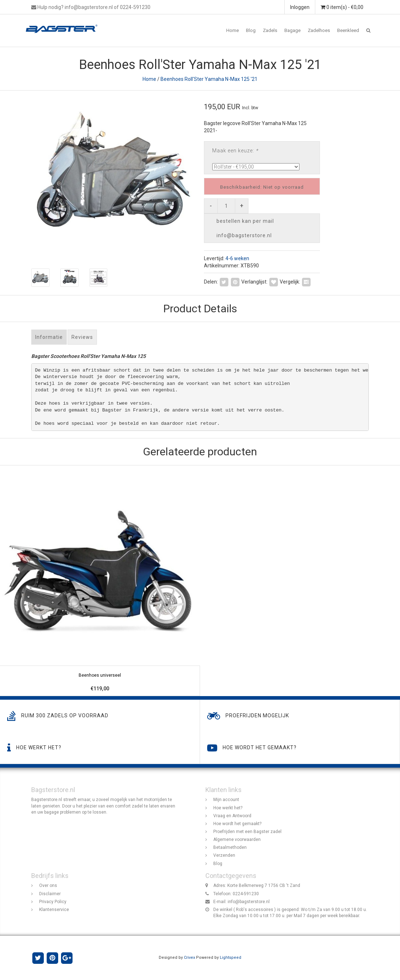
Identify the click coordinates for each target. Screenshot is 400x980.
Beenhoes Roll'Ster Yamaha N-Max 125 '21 (209, 79)
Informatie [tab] (49, 337)
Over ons (48, 886)
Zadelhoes (319, 30)
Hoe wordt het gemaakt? (237, 824)
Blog (251, 30)
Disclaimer (50, 894)
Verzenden (224, 856)
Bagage (292, 30)
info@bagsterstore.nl (249, 902)
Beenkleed (348, 30)
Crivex (189, 958)
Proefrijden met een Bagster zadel (247, 832)
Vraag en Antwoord (232, 816)
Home (232, 30)
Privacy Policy (53, 902)
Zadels (270, 30)
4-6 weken (237, 258)
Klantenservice (54, 910)
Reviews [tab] (82, 337)
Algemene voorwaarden (237, 839)
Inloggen (300, 7)
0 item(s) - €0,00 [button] (342, 7)
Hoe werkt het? (228, 808)
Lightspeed (231, 958)
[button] (368, 31)
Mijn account (226, 800)
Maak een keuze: (235, 151)
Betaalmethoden (230, 847)
